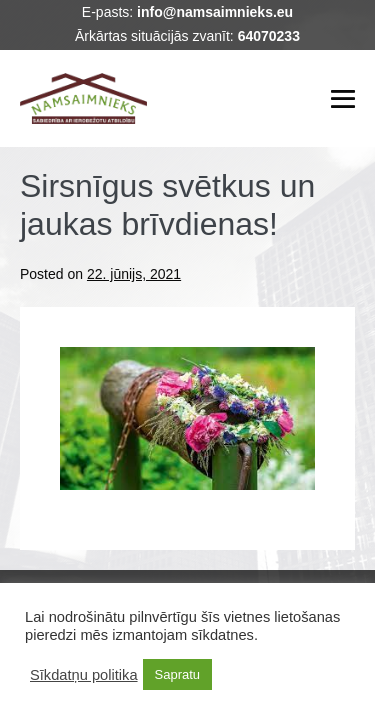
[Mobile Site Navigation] (343, 99)
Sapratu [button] (178, 674)
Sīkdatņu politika (84, 675)
